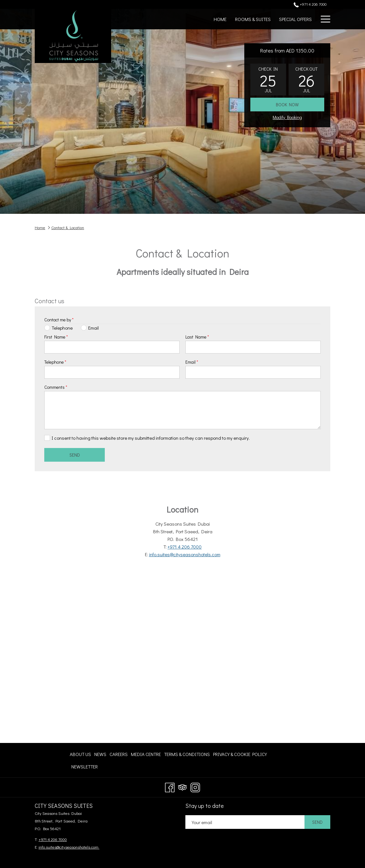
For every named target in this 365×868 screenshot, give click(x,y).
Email (192, 362)
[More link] (323, 19)
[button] (268, 80)
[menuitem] (220, 19)
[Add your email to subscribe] (245, 822)
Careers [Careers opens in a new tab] (119, 755)
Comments (56, 387)
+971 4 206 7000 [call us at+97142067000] (310, 4)
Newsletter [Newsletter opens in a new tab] (85, 768)
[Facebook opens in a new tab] (170, 786)
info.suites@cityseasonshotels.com (185, 554)
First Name (56, 337)
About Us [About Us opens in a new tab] (80, 755)
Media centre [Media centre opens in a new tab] (146, 755)
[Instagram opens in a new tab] (195, 786)
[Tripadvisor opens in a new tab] (182, 786)
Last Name (197, 337)
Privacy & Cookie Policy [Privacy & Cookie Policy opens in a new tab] (240, 755)
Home (40, 227)
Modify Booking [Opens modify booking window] (287, 117)
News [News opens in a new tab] (100, 755)
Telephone (55, 362)
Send (75, 455)
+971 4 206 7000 (185, 547)
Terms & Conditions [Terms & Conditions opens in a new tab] (187, 755)
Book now (287, 105)
